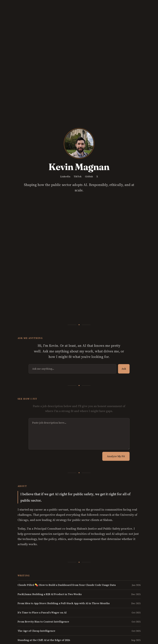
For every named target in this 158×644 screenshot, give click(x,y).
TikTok (78, 176)
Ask (124, 369)
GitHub (89, 176)
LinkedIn (65, 176)
